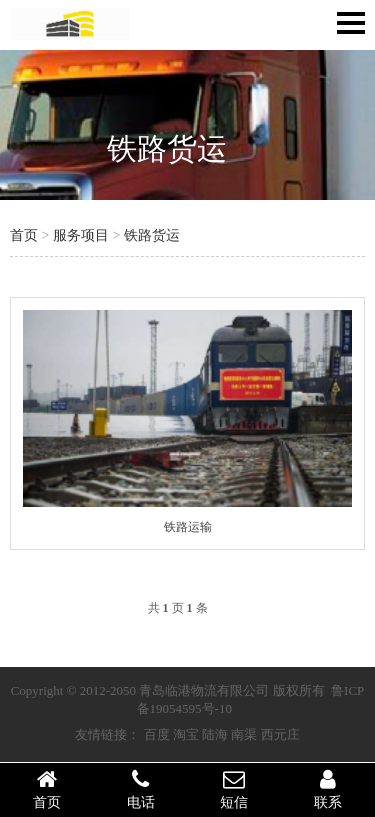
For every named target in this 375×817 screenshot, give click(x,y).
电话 (141, 789)
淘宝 (186, 734)
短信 (235, 789)
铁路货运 (167, 148)
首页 (24, 235)
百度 (157, 734)
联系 (328, 789)
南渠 (244, 734)
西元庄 (280, 734)
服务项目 (81, 235)
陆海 (215, 734)
